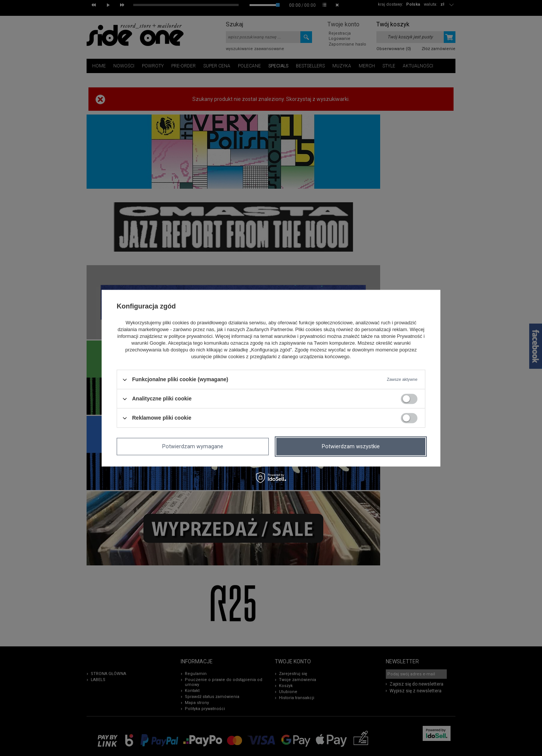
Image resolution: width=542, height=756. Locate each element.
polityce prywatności (190, 337)
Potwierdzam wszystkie (351, 446)
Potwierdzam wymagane (193, 446)
